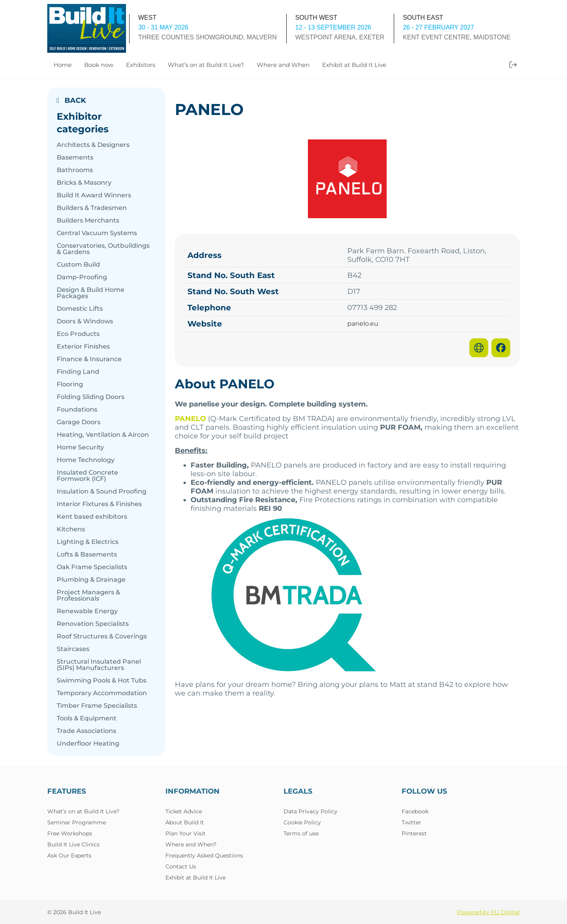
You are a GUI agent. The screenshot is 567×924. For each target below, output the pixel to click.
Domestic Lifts (80, 309)
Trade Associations (86, 731)
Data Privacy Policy (310, 811)
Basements (75, 158)
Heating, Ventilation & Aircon (103, 435)
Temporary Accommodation (102, 693)
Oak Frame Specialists (92, 567)
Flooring (70, 384)
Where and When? (191, 844)
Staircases (73, 649)
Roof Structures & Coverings (102, 636)
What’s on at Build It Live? (206, 65)
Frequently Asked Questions (204, 855)
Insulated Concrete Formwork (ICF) (87, 476)
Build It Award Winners (94, 195)
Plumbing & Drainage (91, 580)
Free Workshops (70, 833)
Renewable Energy (87, 611)
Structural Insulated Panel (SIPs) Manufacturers (99, 665)
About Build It (185, 822)
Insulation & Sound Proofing (102, 492)
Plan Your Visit (185, 833)
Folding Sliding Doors (91, 397)
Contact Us (181, 866)
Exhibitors (141, 65)
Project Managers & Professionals (88, 596)
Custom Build (78, 265)
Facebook (415, 811)
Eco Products (78, 334)
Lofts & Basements (87, 555)
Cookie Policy (302, 822)
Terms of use (301, 833)
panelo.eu (363, 324)
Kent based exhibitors (92, 517)
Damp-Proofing (82, 277)
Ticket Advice (184, 811)
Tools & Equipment (87, 718)
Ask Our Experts (69, 855)
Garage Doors (79, 422)
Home (63, 65)
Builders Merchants (88, 221)
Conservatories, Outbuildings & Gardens (103, 249)
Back (71, 100)
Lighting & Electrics (88, 542)
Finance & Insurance (89, 359)
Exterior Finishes (83, 347)
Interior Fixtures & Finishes (99, 504)
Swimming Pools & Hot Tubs (102, 681)
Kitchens (71, 529)
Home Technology (86, 460)
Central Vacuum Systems (97, 233)
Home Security (80, 447)
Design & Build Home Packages (91, 293)
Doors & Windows (85, 321)
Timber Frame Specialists (97, 706)
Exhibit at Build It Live (354, 65)
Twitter (411, 822)
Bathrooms (75, 170)
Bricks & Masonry (84, 183)
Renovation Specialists (93, 624)
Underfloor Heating (88, 744)
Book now (99, 65)
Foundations (77, 410)
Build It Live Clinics (73, 844)
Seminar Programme (77, 822)
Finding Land (78, 372)
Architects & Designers (93, 145)
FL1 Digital (505, 912)
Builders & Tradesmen (92, 208)
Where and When (283, 65)
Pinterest (414, 833)
